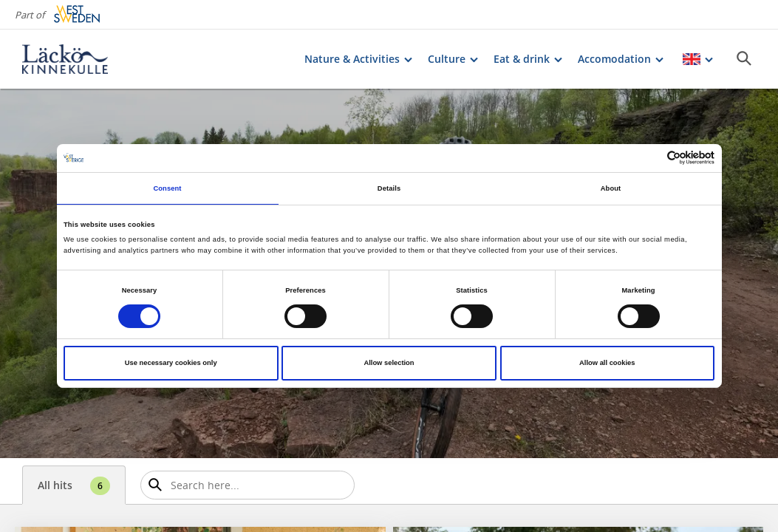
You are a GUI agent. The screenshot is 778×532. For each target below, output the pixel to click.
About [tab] (611, 188)
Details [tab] (389, 188)
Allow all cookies (607, 363)
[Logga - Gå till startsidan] (74, 59)
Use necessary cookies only (171, 363)
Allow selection (389, 363)
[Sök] (744, 58)
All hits (74, 486)
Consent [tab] (167, 188)
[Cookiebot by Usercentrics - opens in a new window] (650, 158)
